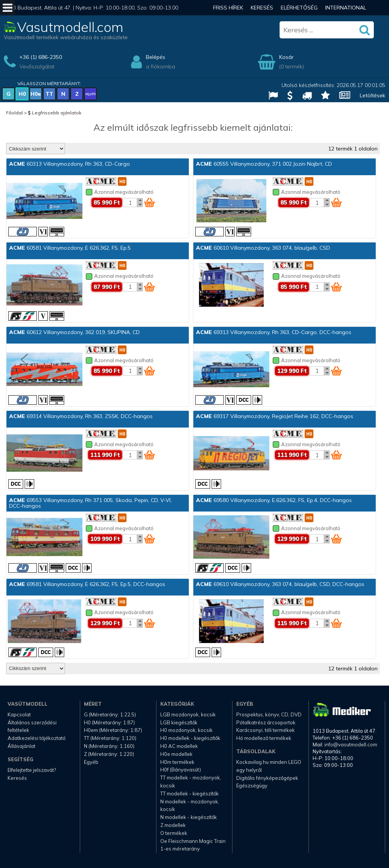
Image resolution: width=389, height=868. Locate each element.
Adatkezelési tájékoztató (37, 738)
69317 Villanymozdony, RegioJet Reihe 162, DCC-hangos (275, 416)
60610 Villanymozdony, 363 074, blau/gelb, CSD (263, 248)
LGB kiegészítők (179, 722)
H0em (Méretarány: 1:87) (113, 730)
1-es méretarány (180, 849)
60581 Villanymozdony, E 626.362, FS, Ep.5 (70, 248)
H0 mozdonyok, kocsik (187, 730)
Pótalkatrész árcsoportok (266, 722)
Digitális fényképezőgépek (267, 778)
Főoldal (14, 113)
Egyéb (91, 762)
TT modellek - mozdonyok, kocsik (191, 782)
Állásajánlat (21, 746)
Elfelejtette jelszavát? (32, 770)
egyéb (91, 94)
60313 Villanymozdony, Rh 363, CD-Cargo (70, 164)
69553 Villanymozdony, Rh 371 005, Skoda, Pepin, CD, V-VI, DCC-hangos (90, 503)
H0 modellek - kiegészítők (190, 738)
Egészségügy (252, 786)
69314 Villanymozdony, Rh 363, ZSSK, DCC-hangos (81, 416)
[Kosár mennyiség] (130, 203)
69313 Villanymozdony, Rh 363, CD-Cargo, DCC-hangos (274, 332)
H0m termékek (177, 762)
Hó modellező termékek (264, 738)
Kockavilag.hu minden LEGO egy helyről (269, 766)
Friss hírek (228, 8)
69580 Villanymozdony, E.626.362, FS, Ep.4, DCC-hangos (274, 500)
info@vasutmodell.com (351, 744)
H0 (22, 94)
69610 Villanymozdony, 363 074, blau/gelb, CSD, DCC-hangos (280, 584)
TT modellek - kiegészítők (190, 794)
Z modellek (173, 825)
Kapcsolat (19, 714)
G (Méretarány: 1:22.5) (110, 714)
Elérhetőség (299, 8)
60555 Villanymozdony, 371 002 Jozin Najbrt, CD (264, 164)
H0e (36, 94)
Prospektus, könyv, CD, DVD (269, 714)
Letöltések (372, 95)
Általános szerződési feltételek (32, 726)
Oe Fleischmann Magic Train (193, 841)
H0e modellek (176, 754)
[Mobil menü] (8, 8)
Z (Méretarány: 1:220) (109, 754)
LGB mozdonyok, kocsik (188, 714)
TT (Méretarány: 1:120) (110, 738)
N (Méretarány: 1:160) (109, 746)
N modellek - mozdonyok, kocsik (190, 805)
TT (49, 94)
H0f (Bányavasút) (181, 770)
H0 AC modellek (179, 746)
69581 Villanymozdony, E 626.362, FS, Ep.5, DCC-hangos (87, 584)
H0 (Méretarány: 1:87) (109, 722)
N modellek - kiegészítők (189, 817)
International (346, 8)
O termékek (174, 833)
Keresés (262, 8)
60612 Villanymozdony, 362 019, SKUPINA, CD (74, 332)
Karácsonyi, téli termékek (266, 730)
